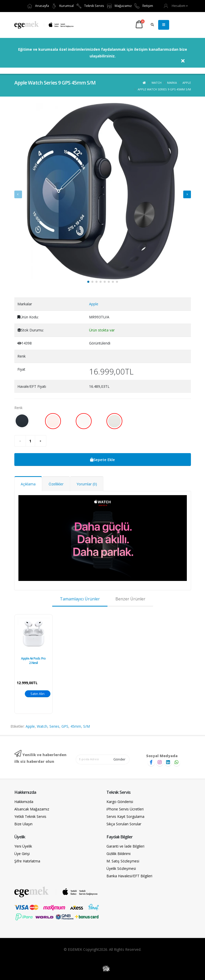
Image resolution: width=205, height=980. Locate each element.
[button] (176, 6)
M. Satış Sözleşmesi (123, 861)
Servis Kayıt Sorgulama (125, 816)
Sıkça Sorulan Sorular (124, 824)
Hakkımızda (24, 802)
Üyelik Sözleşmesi (121, 868)
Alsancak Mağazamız (32, 809)
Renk (18, 408)
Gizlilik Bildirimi (118, 854)
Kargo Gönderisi (120, 802)
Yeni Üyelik (23, 846)
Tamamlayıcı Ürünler (80, 599)
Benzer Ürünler (130, 599)
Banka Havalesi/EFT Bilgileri (129, 876)
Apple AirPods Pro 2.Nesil (33, 660)
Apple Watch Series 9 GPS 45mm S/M (164, 89)
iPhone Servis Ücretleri (125, 809)
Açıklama (28, 484)
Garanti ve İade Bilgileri (125, 846)
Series (54, 726)
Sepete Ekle (102, 460)
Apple (187, 83)
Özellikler (56, 484)
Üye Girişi (22, 854)
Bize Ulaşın (23, 824)
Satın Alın (37, 694)
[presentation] (18, 194)
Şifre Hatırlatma (27, 861)
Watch (157, 83)
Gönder (119, 759)
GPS (65, 726)
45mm (76, 726)
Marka (172, 83)
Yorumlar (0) (87, 484)
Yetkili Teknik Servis (30, 816)
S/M (87, 726)
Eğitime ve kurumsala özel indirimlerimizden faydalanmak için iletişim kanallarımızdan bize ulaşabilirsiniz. (103, 53)
